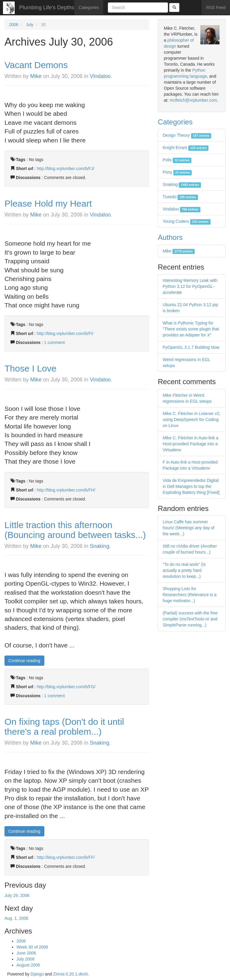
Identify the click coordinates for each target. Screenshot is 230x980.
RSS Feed (216, 7)
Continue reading (24, 661)
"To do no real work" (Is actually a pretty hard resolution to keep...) (184, 570)
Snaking (100, 546)
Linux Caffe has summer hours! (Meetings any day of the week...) (189, 528)
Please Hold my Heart (48, 203)
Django (37, 974)
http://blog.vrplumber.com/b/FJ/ (66, 169)
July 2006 (25, 959)
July (30, 25)
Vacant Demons (36, 65)
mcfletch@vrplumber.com (193, 100)
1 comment (54, 342)
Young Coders (187, 221)
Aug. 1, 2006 (16, 918)
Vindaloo (100, 76)
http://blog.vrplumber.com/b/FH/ (66, 490)
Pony (177, 172)
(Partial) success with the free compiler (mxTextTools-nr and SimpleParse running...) (190, 619)
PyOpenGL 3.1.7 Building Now (191, 347)
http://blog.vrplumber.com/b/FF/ (66, 857)
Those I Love (30, 368)
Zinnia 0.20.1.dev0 (70, 974)
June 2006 (26, 953)
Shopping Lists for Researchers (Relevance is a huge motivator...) (190, 595)
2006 (14, 25)
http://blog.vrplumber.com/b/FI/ (65, 333)
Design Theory (187, 135)
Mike (36, 76)
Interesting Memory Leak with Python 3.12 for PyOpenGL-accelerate (190, 286)
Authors (170, 237)
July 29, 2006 (17, 895)
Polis (177, 160)
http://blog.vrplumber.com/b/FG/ (66, 687)
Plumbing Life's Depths (47, 7)
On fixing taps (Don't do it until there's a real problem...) (64, 727)
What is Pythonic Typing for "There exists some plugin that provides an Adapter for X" (191, 329)
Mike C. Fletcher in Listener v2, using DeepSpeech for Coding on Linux (192, 420)
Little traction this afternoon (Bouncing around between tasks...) (75, 530)
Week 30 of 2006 (32, 947)
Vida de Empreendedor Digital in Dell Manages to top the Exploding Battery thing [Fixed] (191, 486)
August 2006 (28, 965)
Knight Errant (186, 148)
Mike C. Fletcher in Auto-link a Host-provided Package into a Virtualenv (190, 444)
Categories (89, 7)
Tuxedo (180, 197)
